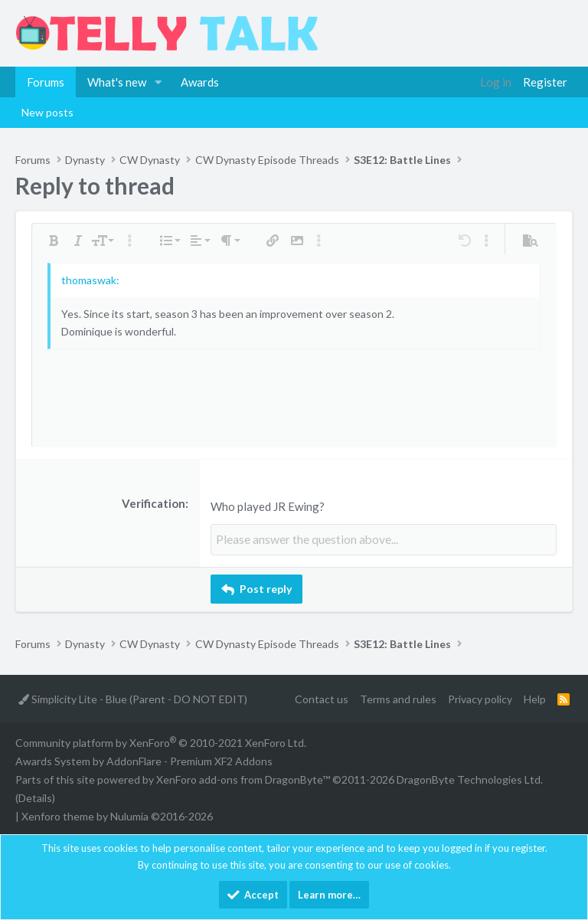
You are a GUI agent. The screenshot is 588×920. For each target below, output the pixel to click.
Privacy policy (480, 698)
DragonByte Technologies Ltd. (470, 779)
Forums (46, 82)
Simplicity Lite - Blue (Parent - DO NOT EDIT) (133, 698)
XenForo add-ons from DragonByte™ (243, 779)
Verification (154, 503)
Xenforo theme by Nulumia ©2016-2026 (117, 815)
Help (535, 698)
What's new (117, 82)
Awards (200, 82)
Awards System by (144, 761)
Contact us (322, 698)
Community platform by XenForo (161, 743)
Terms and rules (398, 698)
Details (35, 797)
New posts (47, 112)
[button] (158, 82)
